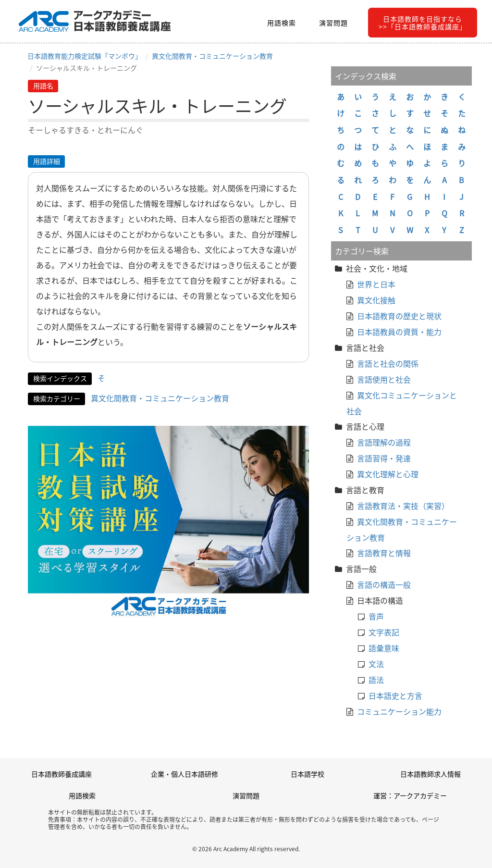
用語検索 (282, 23)
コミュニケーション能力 (399, 711)
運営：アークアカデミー (410, 795)
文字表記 (384, 632)
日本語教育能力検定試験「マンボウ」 (85, 56)
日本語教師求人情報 (430, 774)
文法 (376, 664)
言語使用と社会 (384, 379)
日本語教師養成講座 (61, 774)
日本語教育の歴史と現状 (399, 316)
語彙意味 (384, 648)
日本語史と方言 (395, 695)
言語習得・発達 (384, 458)
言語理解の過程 (384, 442)
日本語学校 (307, 774)
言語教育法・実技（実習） (403, 506)
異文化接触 (376, 300)
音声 (376, 616)
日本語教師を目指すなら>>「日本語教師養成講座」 (423, 23)
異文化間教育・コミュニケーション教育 (212, 56)
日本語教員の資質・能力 (399, 332)
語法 (376, 680)
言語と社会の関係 (388, 363)
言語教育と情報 (384, 553)
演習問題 (333, 23)
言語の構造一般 (384, 584)
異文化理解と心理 (388, 474)
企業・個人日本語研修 (184, 774)
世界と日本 (376, 284)
